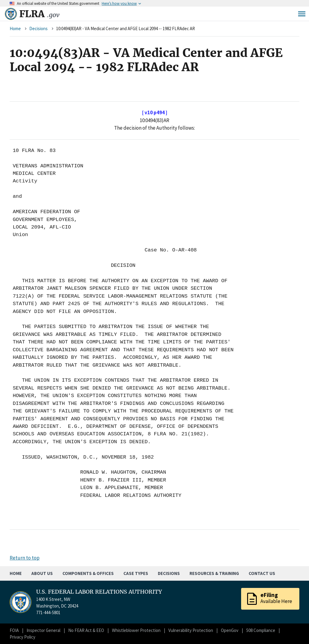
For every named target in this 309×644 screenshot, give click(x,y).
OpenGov (230, 630)
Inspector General (43, 630)
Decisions (38, 28)
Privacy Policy (22, 637)
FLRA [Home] (39, 14)
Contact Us (262, 573)
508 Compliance (261, 630)
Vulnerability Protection (191, 630)
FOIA (14, 630)
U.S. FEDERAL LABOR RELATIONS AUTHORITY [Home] (99, 592)
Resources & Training (214, 573)
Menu (302, 14)
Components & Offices (88, 573)
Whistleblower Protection (136, 630)
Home (15, 28)
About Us (42, 573)
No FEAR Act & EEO (86, 630)
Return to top (25, 558)
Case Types (136, 573)
